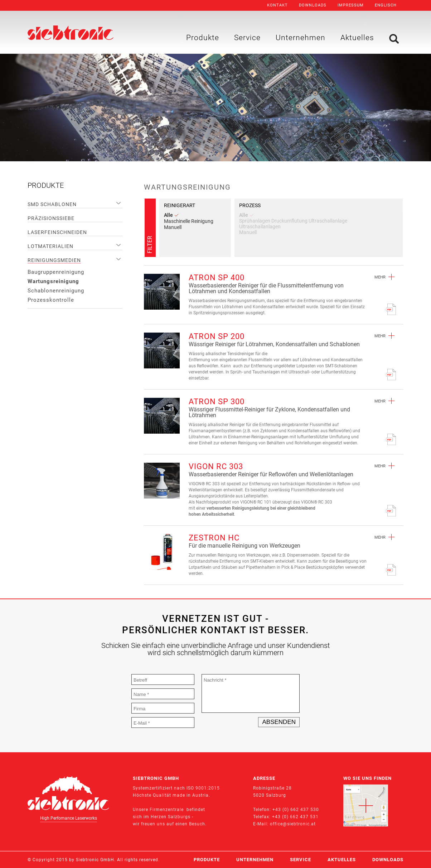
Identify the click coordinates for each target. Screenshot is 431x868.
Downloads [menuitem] (313, 5)
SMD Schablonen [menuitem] (52, 204)
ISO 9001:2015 (203, 788)
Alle (171, 215)
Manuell (173, 227)
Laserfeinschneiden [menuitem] (57, 232)
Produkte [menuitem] (203, 38)
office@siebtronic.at (293, 824)
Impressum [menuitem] (351, 5)
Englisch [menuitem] (386, 5)
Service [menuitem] (247, 38)
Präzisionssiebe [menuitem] (51, 218)
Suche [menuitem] (394, 39)
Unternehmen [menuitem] (301, 38)
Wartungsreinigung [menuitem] (53, 281)
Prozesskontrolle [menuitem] (51, 300)
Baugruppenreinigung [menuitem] (56, 272)
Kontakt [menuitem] (277, 5)
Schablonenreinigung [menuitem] (56, 291)
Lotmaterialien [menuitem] (50, 246)
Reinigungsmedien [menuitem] (54, 260)
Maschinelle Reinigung (189, 221)
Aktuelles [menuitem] (357, 38)
